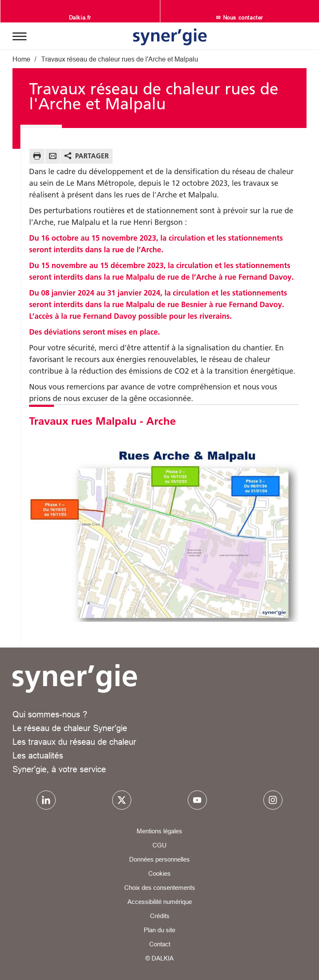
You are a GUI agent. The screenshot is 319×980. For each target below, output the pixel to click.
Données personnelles (159, 859)
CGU (159, 845)
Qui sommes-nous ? (50, 714)
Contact (160, 944)
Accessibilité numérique (160, 902)
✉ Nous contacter (239, 17)
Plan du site (159, 930)
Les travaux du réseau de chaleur (74, 742)
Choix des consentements (160, 888)
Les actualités (38, 755)
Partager (92, 156)
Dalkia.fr (80, 17)
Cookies (159, 873)
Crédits (160, 916)
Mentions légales (159, 831)
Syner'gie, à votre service (59, 769)
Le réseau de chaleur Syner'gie (70, 728)
